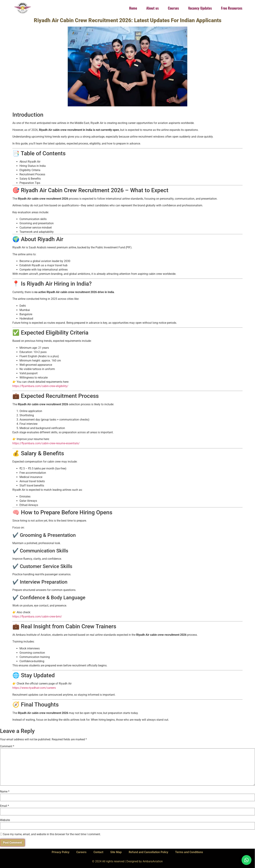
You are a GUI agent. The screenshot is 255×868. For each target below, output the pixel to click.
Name (5, 792)
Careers (81, 852)
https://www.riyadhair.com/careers (34, 688)
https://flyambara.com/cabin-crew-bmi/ (37, 617)
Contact (98, 852)
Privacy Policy (60, 852)
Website (5, 820)
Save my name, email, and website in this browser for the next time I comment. (52, 834)
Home (133, 8)
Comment (7, 746)
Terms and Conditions (189, 852)
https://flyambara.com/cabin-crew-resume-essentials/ (46, 443)
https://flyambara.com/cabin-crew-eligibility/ (40, 386)
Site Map (116, 852)
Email (5, 806)
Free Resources (232, 8)
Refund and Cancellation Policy (148, 852)
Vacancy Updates (200, 8)
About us (152, 8)
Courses (173, 8)
